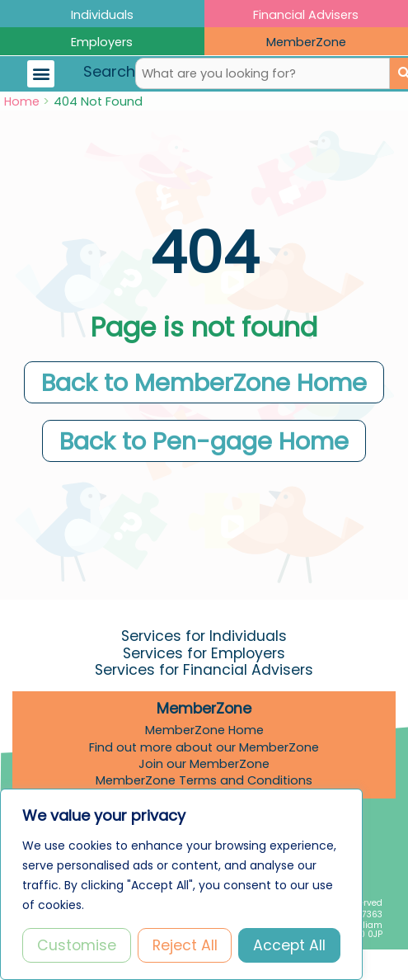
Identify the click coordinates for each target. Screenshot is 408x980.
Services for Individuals (204, 636)
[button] (41, 74)
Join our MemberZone (204, 764)
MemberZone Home (204, 730)
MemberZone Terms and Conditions (204, 780)
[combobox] (263, 73)
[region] (181, 884)
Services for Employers (204, 653)
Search (109, 71)
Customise (77, 945)
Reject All (185, 945)
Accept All (289, 945)
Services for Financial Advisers (204, 670)
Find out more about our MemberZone (204, 747)
